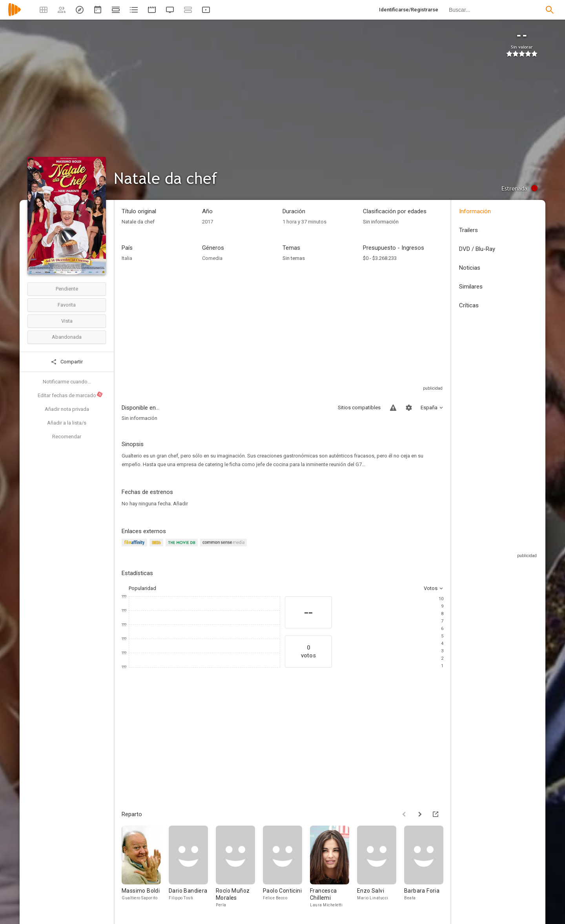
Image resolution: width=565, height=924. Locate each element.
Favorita (67, 305)
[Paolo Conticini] (286, 867)
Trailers (468, 230)
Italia (127, 258)
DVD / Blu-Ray (477, 249)
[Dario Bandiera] (192, 867)
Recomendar (67, 437)
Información (475, 211)
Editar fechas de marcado (70, 395)
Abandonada (67, 337)
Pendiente (67, 289)
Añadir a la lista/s (67, 423)
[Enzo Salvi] (381, 867)
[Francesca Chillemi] (334, 867)
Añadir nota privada (67, 409)
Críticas (469, 305)
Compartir (67, 362)
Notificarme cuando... (67, 382)
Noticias (470, 268)
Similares (471, 287)
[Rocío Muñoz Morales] (239, 867)
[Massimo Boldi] (145, 867)
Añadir (180, 504)
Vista (67, 321)
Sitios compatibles (359, 408)
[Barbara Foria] (428, 867)
